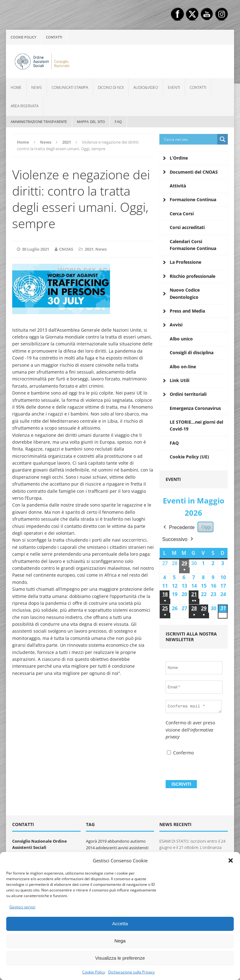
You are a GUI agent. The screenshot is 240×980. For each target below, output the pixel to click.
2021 (89, 249)
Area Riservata (25, 106)
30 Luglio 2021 (35, 249)
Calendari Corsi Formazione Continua (193, 245)
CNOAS (66, 249)
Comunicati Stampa (70, 87)
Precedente (178, 528)
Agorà (91, 841)
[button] (231, 860)
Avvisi (176, 325)
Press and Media (187, 311)
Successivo (178, 539)
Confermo (180, 753)
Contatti (54, 37)
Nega (120, 941)
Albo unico (181, 339)
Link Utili (180, 380)
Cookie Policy (94, 972)
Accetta (120, 924)
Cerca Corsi (182, 214)
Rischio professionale (192, 276)
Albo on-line (183, 367)
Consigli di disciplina (192, 352)
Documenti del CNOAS (194, 172)
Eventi (174, 87)
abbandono (118, 841)
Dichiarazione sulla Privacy (131, 972)
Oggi (206, 527)
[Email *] (194, 687)
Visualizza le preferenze (120, 958)
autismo (138, 841)
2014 (90, 848)
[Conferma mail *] (193, 707)
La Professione (185, 262)
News (37, 87)
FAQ (118, 122)
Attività (178, 186)
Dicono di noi (111, 87)
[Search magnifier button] (222, 139)
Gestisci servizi (22, 907)
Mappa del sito (91, 122)
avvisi (123, 848)
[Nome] (194, 668)
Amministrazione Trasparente (39, 122)
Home (16, 87)
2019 (102, 841)
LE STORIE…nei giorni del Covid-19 (196, 425)
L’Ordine (179, 158)
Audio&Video (146, 87)
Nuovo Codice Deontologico (185, 293)
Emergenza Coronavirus (195, 408)
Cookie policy (23, 37)
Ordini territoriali (188, 394)
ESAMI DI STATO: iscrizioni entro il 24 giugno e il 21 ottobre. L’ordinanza (192, 844)
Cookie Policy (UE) (189, 457)
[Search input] (190, 139)
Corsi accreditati (187, 227)
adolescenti (106, 848)
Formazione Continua (193, 199)
